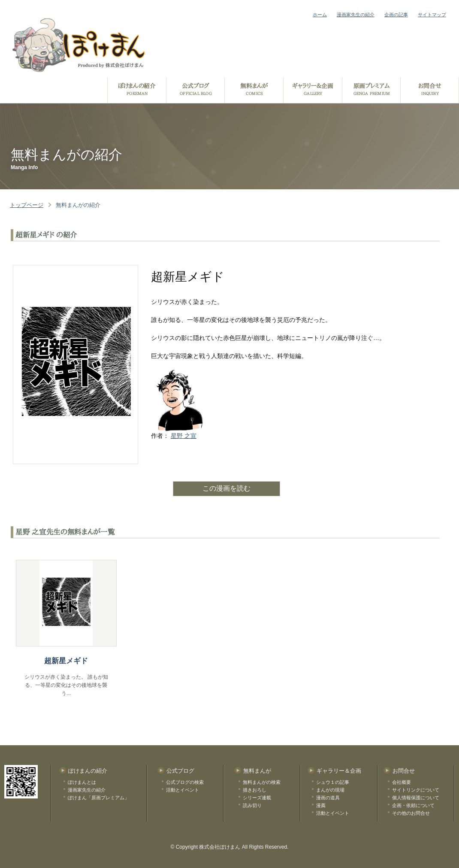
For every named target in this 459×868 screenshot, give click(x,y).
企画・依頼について (413, 805)
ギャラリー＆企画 (339, 771)
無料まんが (257, 771)
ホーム (320, 15)
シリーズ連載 (257, 798)
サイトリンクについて (416, 790)
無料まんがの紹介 (78, 205)
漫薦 (321, 805)
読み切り (252, 805)
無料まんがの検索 (262, 782)
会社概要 (402, 782)
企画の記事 (396, 15)
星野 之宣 (184, 436)
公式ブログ (180, 771)
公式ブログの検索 (185, 782)
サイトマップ (432, 15)
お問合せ (404, 771)
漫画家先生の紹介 (356, 15)
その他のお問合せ (411, 813)
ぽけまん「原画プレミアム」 (98, 798)
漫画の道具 (328, 798)
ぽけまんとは (82, 782)
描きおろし (255, 790)
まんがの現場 (330, 790)
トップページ (27, 205)
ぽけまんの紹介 (88, 771)
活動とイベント (183, 790)
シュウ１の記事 (333, 782)
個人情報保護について (416, 798)
